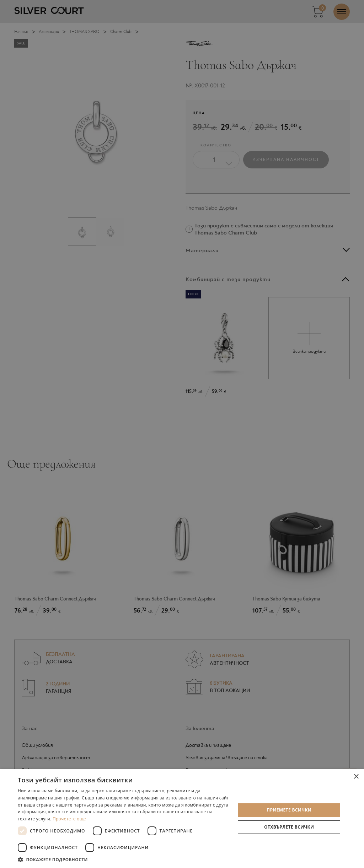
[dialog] (182, 434)
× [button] (356, 777)
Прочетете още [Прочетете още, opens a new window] (69, 819)
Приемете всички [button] (289, 810)
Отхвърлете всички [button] (289, 827)
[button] (123, 859)
